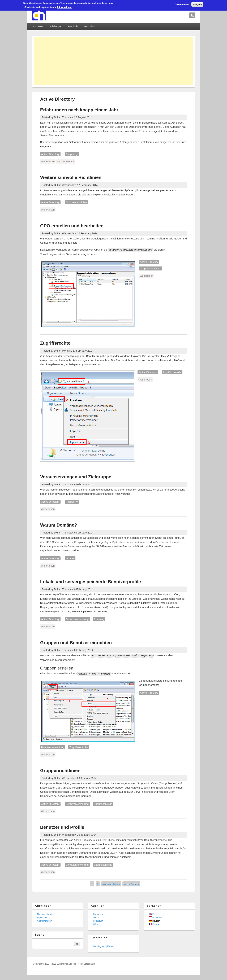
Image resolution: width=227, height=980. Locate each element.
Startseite (38, 27)
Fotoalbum (98, 920)
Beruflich (73, 27)
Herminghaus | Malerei (104, 946)
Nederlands (156, 917)
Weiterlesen (48, 161)
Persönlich (89, 27)
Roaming (99, 619)
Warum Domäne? (59, 525)
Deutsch (154, 920)
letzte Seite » (131, 884)
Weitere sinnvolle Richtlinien (71, 177)
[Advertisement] (114, 61)
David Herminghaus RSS (192, 15)
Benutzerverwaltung (77, 619)
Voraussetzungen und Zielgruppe (76, 477)
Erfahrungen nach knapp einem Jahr (79, 110)
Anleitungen (56, 27)
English (154, 914)
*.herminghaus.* (45, 920)
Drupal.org (98, 914)
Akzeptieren (183, 4)
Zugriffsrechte (55, 343)
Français (155, 924)
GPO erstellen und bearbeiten (72, 226)
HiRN (96, 924)
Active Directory (50, 154)
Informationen (65, 7)
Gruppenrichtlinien (76, 202)
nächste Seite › (111, 884)
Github (96, 917)
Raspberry (72, 154)
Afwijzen (197, 4)
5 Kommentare (66, 161)
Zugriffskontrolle (172, 372)
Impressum (42, 917)
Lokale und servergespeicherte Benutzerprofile (91, 581)
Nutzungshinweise (46, 914)
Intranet (70, 558)
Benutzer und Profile (62, 827)
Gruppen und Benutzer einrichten (76, 642)
